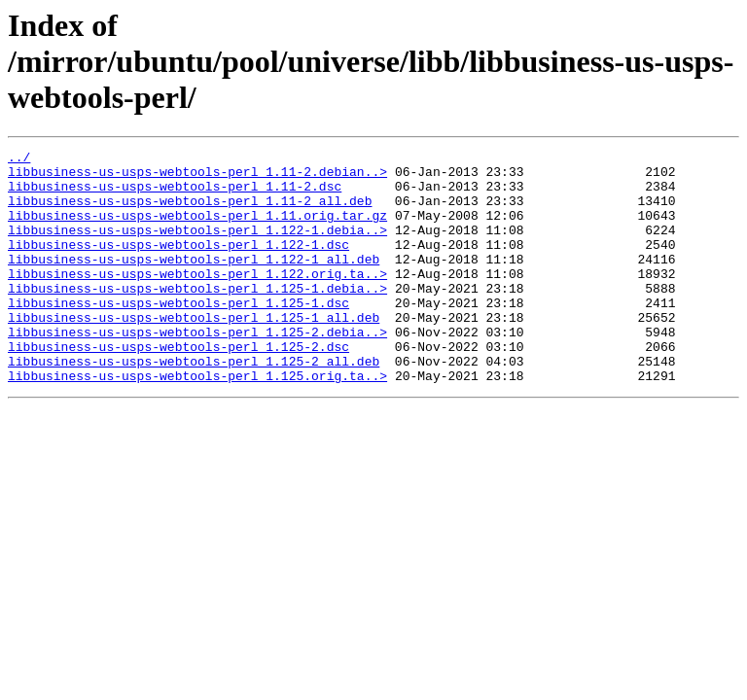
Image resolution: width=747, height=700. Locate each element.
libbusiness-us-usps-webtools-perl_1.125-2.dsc (178, 387)
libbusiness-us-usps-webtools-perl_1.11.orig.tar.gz (197, 229)
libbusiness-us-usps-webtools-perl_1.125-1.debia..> (197, 317)
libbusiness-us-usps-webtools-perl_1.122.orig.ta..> (197, 299)
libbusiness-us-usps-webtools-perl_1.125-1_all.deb (194, 352)
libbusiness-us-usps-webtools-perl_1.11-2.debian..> (197, 177)
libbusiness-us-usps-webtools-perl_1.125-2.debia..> (197, 369)
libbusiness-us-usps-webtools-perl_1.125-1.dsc (178, 334)
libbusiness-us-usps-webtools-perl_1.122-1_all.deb (194, 282)
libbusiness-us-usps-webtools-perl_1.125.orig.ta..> (197, 422)
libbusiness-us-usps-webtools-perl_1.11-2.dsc (175, 194)
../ (19, 159)
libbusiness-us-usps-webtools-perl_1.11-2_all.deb (190, 212)
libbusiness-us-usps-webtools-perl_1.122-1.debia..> (197, 247)
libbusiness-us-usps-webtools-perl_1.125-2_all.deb (194, 404)
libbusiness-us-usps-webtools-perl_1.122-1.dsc (178, 264)
